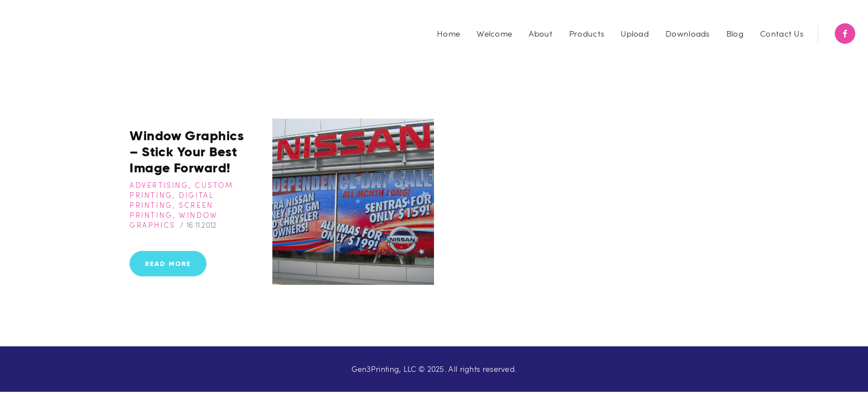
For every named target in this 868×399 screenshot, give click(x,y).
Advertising (159, 185)
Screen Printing (172, 210)
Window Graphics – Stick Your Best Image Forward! (187, 152)
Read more (168, 263)
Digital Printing (172, 200)
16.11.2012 (202, 225)
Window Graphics (174, 220)
